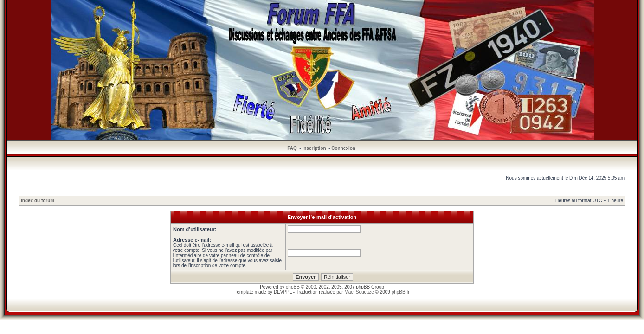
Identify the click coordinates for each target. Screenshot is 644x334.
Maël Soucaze (359, 292)
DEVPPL (283, 292)
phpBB (293, 287)
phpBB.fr (401, 292)
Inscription (314, 148)
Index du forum (38, 201)
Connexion (343, 148)
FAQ (292, 148)
